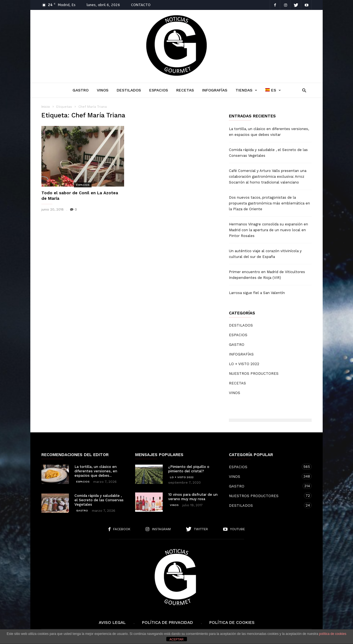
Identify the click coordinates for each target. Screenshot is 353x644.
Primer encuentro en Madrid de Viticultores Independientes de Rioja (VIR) (267, 275)
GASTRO (81, 90)
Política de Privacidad (168, 623)
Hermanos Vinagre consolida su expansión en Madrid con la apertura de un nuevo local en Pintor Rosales (268, 230)
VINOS (103, 90)
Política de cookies (232, 623)
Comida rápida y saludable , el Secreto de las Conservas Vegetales (268, 153)
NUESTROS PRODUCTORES (254, 374)
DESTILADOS (129, 90)
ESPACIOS (159, 90)
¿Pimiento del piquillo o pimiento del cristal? (189, 469)
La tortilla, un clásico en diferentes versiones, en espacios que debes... (96, 471)
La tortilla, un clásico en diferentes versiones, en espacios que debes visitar (269, 132)
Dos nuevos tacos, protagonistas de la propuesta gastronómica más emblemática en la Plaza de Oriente (269, 203)
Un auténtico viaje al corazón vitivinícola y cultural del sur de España (265, 254)
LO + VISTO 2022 (244, 364)
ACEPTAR (176, 639)
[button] (303, 90)
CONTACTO (141, 5)
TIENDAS (246, 90)
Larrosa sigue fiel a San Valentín (257, 293)
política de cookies (333, 634)
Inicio (46, 107)
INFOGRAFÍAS (215, 90)
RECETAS (185, 90)
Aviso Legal (112, 623)
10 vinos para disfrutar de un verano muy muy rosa (193, 497)
